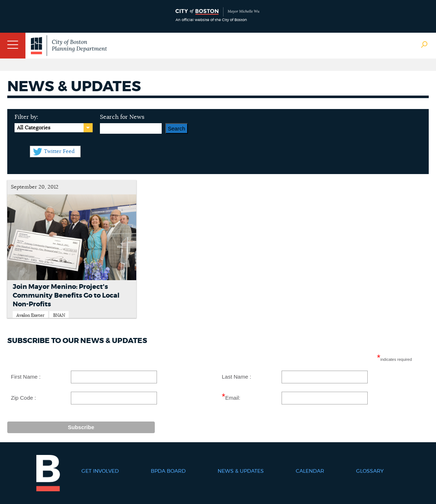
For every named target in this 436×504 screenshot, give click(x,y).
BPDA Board (168, 471)
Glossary (370, 471)
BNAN (59, 315)
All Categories (34, 128)
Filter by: (26, 117)
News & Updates (241, 471)
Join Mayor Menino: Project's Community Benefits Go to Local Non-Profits (66, 296)
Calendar (310, 471)
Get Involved (100, 471)
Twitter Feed (59, 152)
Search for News (122, 117)
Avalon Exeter (30, 315)
